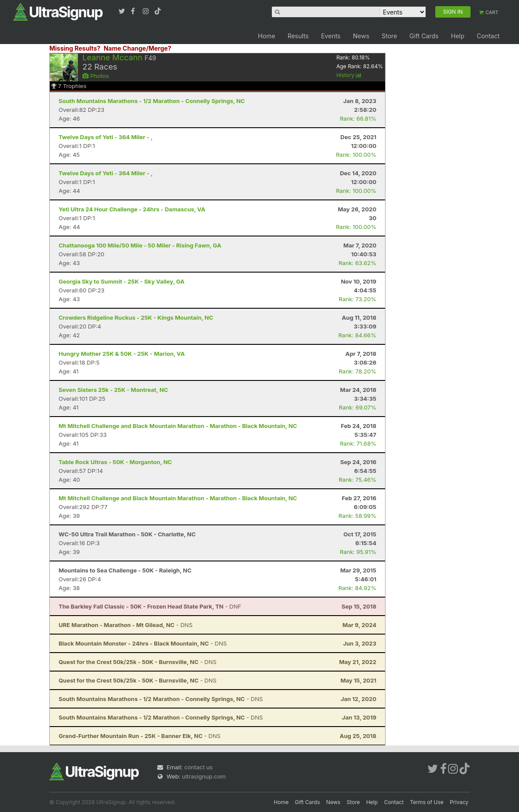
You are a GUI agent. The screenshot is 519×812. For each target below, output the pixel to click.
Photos (96, 76)
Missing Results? (75, 48)
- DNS (126, 625)
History (349, 75)
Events (331, 36)
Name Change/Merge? (137, 48)
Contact (488, 36)
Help (458, 36)
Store (389, 36)
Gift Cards (424, 36)
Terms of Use (427, 802)
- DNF (150, 606)
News (361, 36)
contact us (198, 767)
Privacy (459, 802)
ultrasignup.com (204, 776)
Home (266, 36)
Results (298, 36)
